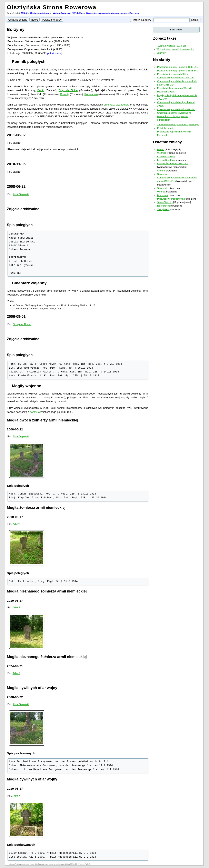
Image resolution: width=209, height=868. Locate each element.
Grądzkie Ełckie (68, 90)
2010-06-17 (15, 517)
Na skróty (162, 60)
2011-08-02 (16, 135)
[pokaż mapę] (54, 53)
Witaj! (24, 13)
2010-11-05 (16, 164)
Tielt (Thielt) (163, 209)
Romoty (64, 94)
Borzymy (134, 13)
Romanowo (91, 94)
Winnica (161, 192)
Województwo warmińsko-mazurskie (106, 13)
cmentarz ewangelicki (117, 105)
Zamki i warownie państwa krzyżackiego (178, 124)
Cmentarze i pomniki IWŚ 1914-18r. (176, 78)
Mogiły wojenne (27, 386)
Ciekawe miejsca (40, 13)
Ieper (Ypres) (164, 206)
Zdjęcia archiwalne (23, 209)
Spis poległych (20, 225)
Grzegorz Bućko (22, 324)
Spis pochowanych (21, 753)
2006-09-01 (16, 317)
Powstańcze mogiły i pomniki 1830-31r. (177, 67)
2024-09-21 (15, 666)
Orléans (161, 171)
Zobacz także (165, 38)
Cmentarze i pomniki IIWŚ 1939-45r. (176, 109)
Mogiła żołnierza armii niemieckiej (36, 508)
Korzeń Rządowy (166, 160)
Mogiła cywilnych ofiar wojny (32, 688)
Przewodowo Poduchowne (171, 199)
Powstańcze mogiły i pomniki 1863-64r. (177, 71)
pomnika (35, 412)
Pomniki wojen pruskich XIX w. (173, 74)
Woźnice (162, 153)
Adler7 (16, 524)
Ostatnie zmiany (167, 142)
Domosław (163, 195)
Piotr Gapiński (21, 194)
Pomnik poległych (29, 62)
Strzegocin (163, 188)
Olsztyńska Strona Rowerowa (52, 7)
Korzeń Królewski (166, 157)
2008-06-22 (16, 187)
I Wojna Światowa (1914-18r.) (67, 13)
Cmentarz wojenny (29, 283)
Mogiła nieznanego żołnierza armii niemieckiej (47, 591)
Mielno (161, 149)
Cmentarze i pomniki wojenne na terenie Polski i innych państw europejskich (174, 116)
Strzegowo (163, 174)
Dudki (41, 90)
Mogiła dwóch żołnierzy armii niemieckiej (43, 420)
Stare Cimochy (165, 202)
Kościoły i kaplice (166, 128)
